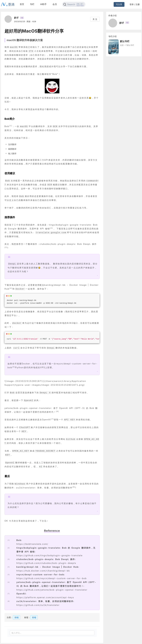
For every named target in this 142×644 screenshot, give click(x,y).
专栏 (32, 4)
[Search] (74, 4)
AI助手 (43, 4)
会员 (55, 4)
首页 (22, 4)
